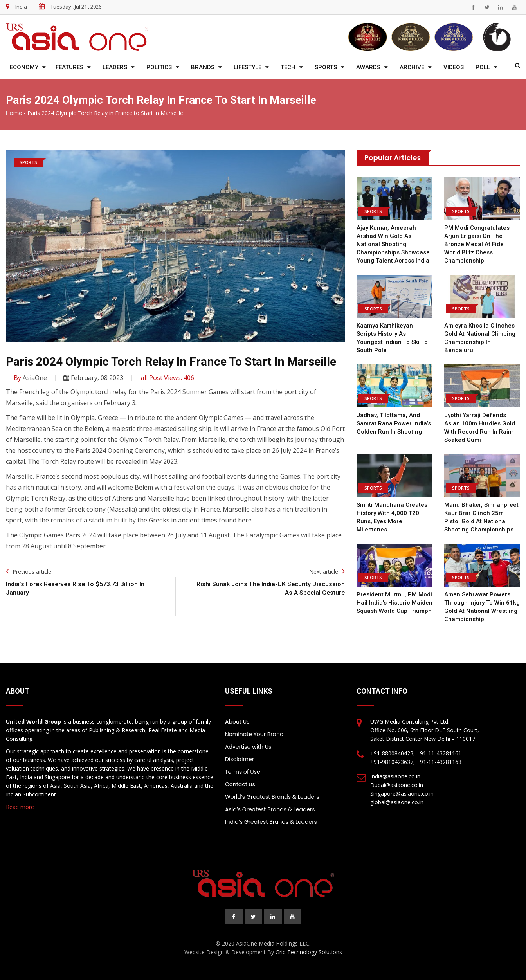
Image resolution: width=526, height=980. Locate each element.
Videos (454, 67)
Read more (20, 807)
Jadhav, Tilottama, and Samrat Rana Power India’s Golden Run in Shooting (394, 423)
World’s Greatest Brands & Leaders (272, 797)
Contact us (240, 784)
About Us (237, 722)
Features (69, 67)
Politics (159, 67)
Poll (483, 67)
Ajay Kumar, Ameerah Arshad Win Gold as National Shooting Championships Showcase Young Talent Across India (393, 244)
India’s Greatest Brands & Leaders (271, 822)
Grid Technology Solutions (309, 952)
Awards (368, 67)
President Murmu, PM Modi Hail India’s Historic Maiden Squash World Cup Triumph (394, 603)
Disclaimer (240, 759)
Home (14, 113)
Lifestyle (248, 67)
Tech (288, 67)
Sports (326, 67)
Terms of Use (243, 772)
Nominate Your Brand (254, 734)
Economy (24, 67)
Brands (203, 67)
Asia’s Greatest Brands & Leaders (270, 809)
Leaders (115, 67)
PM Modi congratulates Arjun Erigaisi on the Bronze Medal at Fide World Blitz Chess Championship (477, 244)
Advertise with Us (248, 747)
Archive (412, 67)
